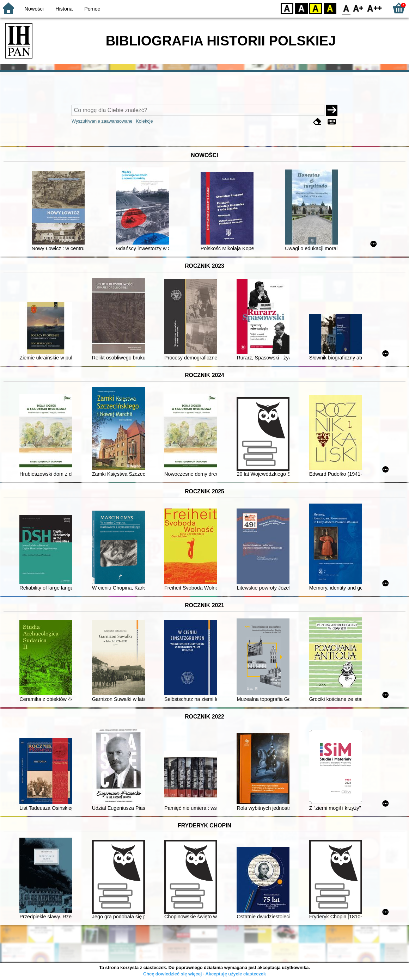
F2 (375, 8)
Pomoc (92, 9)
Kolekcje (144, 121)
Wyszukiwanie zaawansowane (102, 121)
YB (315, 8)
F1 (358, 8)
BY (330, 8)
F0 (346, 8)
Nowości (34, 9)
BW (301, 8)
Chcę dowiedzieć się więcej (172, 974)
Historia (64, 9)
